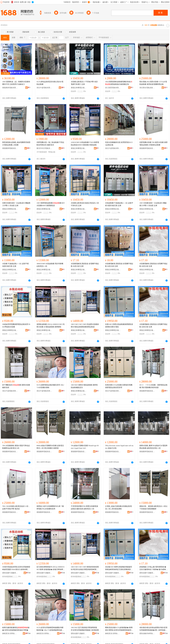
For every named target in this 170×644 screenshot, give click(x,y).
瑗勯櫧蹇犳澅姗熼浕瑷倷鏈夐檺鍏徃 (10, 573)
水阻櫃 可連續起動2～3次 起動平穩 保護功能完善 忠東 (15, 265)
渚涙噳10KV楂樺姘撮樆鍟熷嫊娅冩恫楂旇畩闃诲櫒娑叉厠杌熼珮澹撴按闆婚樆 (119, 568)
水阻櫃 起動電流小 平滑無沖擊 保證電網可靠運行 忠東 (84, 83)
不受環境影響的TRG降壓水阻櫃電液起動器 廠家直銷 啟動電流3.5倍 (84, 508)
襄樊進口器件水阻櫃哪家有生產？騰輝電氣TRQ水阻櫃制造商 (50, 508)
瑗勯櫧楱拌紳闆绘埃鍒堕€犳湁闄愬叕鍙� (147, 633)
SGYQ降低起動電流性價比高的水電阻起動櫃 (50, 83)
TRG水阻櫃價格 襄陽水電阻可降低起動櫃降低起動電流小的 (16, 447)
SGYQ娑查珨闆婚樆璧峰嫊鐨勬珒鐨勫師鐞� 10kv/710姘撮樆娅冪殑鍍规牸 (50, 629)
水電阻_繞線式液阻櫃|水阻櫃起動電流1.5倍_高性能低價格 (118, 508)
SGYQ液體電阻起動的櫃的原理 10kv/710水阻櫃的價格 (50, 386)
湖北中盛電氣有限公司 (44, 88)
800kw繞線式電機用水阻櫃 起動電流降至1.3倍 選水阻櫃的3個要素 (50, 447)
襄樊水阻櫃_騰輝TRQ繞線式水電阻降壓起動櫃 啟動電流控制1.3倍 (153, 447)
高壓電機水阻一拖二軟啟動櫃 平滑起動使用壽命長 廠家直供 (50, 144)
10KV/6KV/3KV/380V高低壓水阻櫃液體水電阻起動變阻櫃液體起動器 (85, 326)
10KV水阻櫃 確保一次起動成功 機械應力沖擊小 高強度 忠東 (153, 204)
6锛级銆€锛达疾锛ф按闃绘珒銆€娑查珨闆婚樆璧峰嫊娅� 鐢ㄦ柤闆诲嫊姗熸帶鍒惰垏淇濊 (153, 629)
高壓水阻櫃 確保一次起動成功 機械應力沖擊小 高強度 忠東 (16, 204)
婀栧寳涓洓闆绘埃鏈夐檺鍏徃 (10, 633)
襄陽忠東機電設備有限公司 (79, 88)
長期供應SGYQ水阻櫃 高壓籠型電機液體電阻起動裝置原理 (119, 386)
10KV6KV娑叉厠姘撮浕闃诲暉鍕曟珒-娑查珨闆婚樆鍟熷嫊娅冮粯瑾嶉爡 (85, 629)
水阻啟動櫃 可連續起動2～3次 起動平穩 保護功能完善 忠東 (119, 204)
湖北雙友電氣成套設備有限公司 (147, 88)
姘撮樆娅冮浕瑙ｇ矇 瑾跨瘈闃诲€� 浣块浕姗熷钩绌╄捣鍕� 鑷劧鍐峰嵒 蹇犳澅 (153, 568)
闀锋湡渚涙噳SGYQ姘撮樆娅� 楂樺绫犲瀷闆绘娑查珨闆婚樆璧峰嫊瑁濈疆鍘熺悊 (119, 629)
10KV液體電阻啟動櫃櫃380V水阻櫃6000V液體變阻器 (51, 204)
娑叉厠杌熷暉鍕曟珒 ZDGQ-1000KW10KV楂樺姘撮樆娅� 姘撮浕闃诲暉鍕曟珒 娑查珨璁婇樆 (51, 568)
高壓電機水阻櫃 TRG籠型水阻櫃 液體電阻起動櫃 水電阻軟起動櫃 (153, 144)
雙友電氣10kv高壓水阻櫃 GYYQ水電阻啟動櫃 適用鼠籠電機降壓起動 (153, 83)
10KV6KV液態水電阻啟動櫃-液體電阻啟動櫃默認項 (84, 386)
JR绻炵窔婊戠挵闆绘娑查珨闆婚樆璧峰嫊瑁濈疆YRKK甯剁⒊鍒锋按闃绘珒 (16, 568)
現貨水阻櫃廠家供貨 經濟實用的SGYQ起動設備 (119, 144)
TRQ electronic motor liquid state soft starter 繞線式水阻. (119, 447)
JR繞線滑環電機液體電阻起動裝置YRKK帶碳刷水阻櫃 (16, 326)
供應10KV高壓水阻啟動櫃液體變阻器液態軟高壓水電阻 (119, 326)
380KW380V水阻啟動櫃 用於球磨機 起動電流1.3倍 (50, 265)
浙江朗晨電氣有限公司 (113, 88)
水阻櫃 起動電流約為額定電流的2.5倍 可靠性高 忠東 (85, 204)
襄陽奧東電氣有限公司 (10, 88)
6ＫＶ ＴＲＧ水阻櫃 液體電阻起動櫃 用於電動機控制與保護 (153, 386)
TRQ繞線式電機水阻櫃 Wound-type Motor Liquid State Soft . (85, 447)
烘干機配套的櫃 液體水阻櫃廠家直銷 (16, 386)
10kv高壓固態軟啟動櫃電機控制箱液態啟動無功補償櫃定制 (119, 83)
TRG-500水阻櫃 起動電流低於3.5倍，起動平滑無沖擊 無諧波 (16, 508)
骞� (28, 573)
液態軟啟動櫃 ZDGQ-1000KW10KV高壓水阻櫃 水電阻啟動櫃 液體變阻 (51, 326)
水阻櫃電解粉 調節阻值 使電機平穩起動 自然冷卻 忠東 (153, 265)
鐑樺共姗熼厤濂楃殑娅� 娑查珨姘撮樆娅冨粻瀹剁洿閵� (16, 629)
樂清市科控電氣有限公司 (44, 148)
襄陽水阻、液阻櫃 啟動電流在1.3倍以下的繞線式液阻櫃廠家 (153, 508)
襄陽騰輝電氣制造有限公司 (10, 148)
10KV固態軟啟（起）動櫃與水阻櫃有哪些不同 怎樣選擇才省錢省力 (16, 83)
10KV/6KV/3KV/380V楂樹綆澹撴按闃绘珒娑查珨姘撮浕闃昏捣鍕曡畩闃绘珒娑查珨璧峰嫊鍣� (85, 568)
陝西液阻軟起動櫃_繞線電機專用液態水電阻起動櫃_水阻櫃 (16, 144)
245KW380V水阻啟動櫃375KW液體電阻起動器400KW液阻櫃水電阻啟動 (85, 144)
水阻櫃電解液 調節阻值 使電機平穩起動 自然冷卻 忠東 (85, 265)
